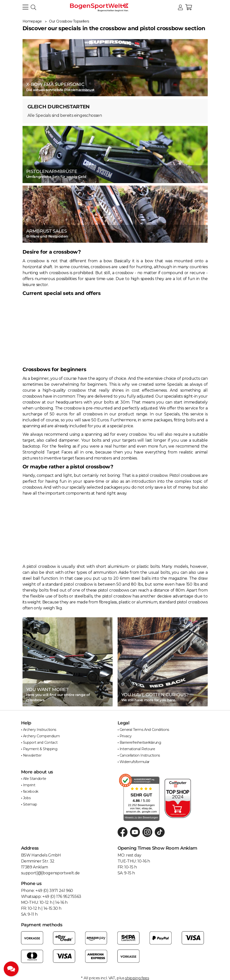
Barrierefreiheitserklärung (140, 742)
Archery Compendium (41, 736)
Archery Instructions (40, 730)
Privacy (126, 736)
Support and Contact (40, 742)
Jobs (27, 798)
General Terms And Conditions (144, 730)
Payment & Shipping (40, 749)
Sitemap (30, 804)
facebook (31, 791)
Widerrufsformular (135, 762)
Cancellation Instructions (140, 755)
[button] (180, 8)
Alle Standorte (35, 779)
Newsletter (32, 755)
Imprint (29, 785)
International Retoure (137, 749)
